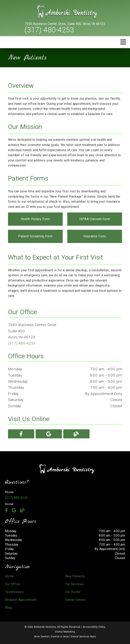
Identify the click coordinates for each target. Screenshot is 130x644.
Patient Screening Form (35, 236)
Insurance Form (95, 236)
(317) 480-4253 (49, 30)
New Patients (75, 576)
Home (9, 576)
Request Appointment (21, 600)
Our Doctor (73, 592)
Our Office (13, 584)
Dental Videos (75, 600)
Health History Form (35, 219)
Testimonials (14, 592)
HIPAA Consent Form (95, 219)
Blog (8, 608)
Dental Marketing (65, 632)
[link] (65, 12)
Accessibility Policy (94, 627)
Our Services (75, 584)
